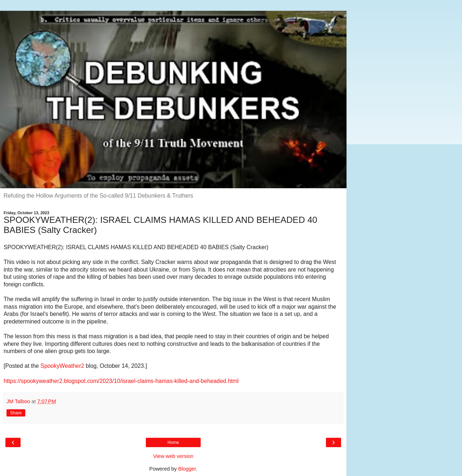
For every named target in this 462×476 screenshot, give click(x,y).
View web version (173, 456)
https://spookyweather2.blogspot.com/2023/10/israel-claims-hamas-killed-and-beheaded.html (121, 381)
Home (173, 442)
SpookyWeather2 (62, 366)
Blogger (187, 469)
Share (16, 413)
